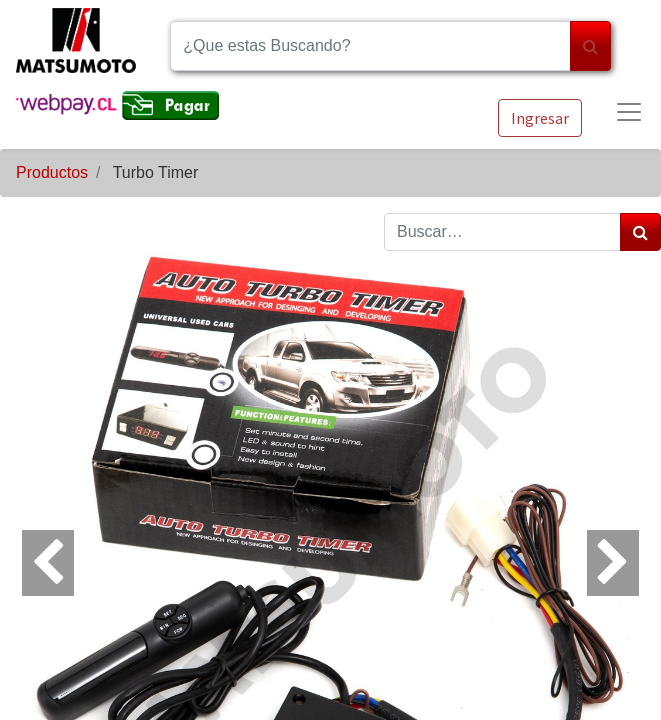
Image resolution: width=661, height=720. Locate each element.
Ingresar (540, 118)
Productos (52, 172)
